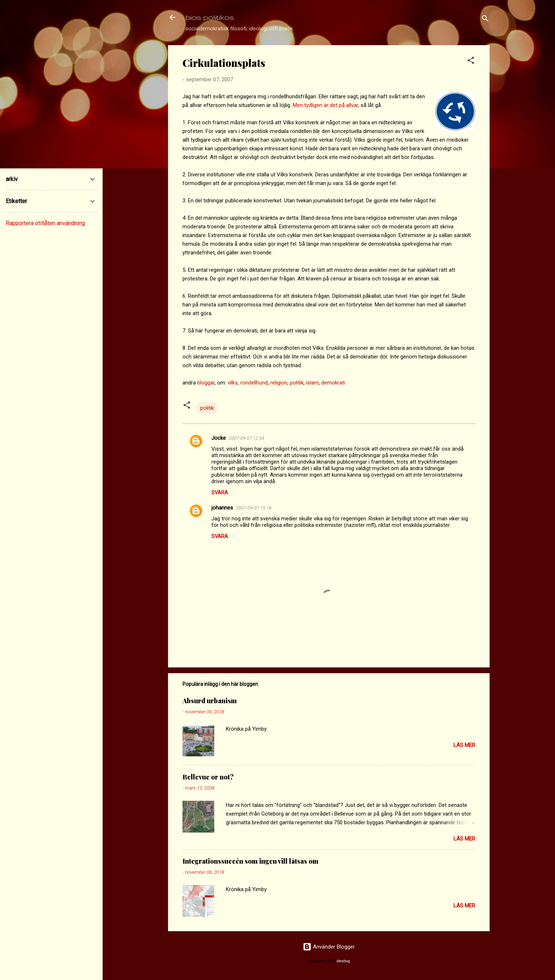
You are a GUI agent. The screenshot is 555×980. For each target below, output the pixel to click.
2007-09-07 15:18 (254, 508)
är (326, 105)
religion (279, 383)
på (342, 105)
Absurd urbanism (210, 701)
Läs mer (464, 745)
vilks (233, 383)
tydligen (313, 105)
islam (312, 383)
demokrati (333, 383)
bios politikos (210, 17)
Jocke (219, 438)
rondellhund (254, 383)
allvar (352, 105)
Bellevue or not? (208, 777)
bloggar (206, 383)
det (334, 105)
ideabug (343, 961)
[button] (471, 62)
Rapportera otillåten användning (45, 223)
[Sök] (485, 20)
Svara (220, 493)
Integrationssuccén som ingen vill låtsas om (250, 861)
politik (297, 383)
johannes (222, 508)
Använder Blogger (329, 947)
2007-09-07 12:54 (246, 438)
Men (298, 105)
